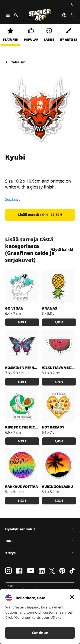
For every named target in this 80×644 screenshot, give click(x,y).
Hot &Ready (53, 427)
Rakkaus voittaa (22, 487)
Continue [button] (40, 633)
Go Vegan (14, 308)
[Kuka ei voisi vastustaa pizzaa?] (58, 406)
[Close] (72, 597)
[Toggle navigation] (8, 15)
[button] (40, 215)
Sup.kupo (13, 199)
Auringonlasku (57, 487)
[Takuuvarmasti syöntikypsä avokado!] (22, 406)
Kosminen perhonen (22, 368)
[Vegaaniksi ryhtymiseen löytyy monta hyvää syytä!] (22, 287)
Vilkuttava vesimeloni (58, 368)
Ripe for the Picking (22, 427)
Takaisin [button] (15, 62)
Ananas (49, 308)
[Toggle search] (15, 15)
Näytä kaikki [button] (67, 250)
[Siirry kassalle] (72, 15)
